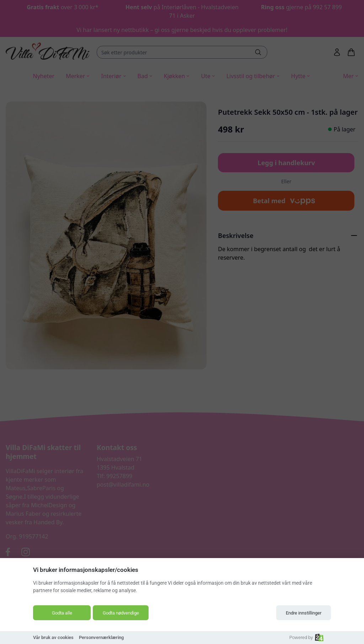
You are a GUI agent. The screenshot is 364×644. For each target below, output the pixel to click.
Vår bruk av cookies (53, 637)
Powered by (306, 637)
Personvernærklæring (101, 637)
